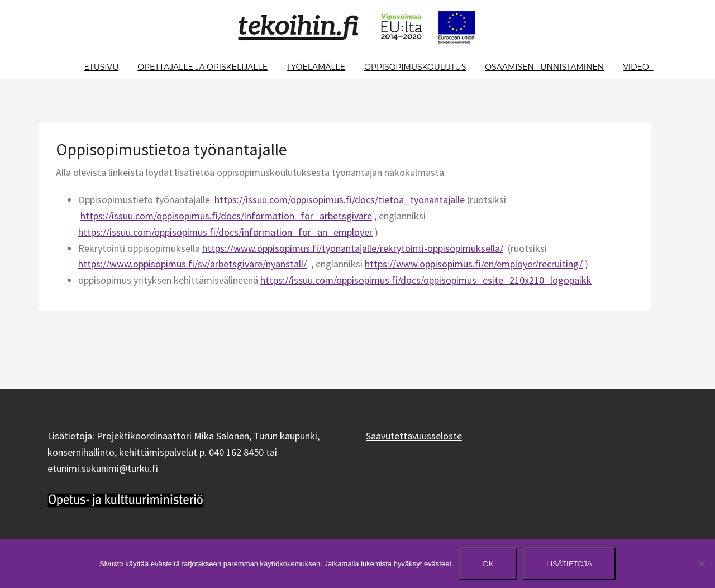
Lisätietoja (569, 563)
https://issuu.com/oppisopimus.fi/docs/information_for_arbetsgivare (226, 216)
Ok (488, 563)
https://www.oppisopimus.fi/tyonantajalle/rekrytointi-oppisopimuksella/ (353, 248)
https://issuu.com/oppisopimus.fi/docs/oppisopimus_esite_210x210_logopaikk (426, 280)
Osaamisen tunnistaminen (544, 67)
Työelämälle (316, 67)
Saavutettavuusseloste (414, 436)
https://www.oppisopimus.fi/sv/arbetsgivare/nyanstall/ (192, 264)
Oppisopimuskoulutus (415, 67)
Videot (638, 67)
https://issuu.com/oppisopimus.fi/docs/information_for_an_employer (225, 232)
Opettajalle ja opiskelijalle (202, 67)
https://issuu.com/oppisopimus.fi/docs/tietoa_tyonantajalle (340, 200)
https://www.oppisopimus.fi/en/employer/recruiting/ (474, 264)
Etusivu (101, 67)
